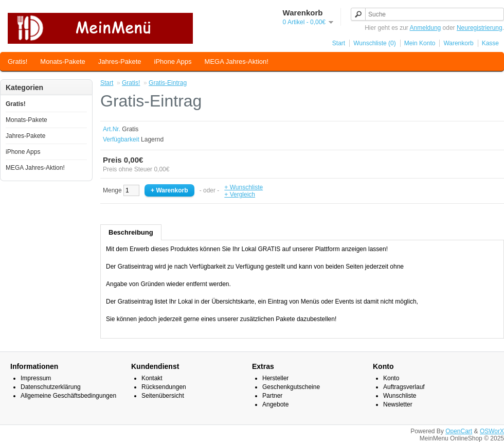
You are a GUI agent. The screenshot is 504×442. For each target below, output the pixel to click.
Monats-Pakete (62, 61)
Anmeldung (426, 28)
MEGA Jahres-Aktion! (237, 61)
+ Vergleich (240, 195)
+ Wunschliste (244, 187)
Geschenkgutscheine (291, 387)
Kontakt (152, 378)
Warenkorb (458, 43)
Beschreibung (131, 232)
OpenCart (459, 431)
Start (339, 43)
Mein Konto (420, 43)
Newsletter (398, 404)
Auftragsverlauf (404, 387)
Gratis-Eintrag (168, 83)
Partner (272, 396)
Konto (391, 378)
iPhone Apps (173, 61)
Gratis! (17, 61)
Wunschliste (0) (374, 43)
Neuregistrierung (480, 28)
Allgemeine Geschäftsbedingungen (68, 396)
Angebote (275, 404)
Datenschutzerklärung (51, 387)
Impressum (36, 378)
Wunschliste (400, 396)
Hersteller (275, 378)
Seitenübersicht (163, 396)
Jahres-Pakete (120, 61)
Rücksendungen (164, 387)
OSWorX (492, 431)
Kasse (490, 43)
